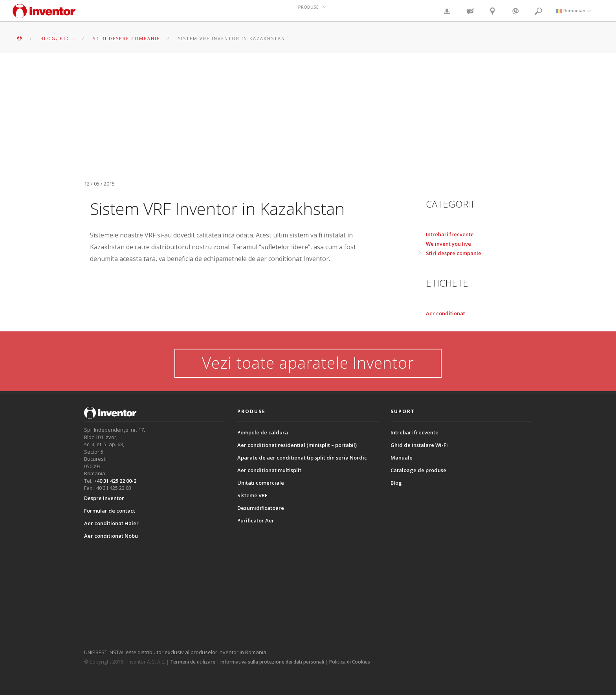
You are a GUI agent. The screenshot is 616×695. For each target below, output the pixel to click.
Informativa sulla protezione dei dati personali (272, 662)
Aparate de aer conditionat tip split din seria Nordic (302, 458)
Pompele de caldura (263, 432)
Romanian (574, 10)
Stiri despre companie (454, 253)
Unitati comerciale (261, 483)
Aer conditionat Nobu (111, 536)
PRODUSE (309, 10)
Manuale (401, 458)
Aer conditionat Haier (111, 523)
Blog (396, 483)
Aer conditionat (445, 313)
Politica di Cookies (350, 662)
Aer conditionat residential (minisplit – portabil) (297, 445)
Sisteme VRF (252, 495)
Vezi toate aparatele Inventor (308, 363)
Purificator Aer (256, 520)
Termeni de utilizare (193, 662)
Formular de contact (110, 511)
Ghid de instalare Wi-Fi (419, 445)
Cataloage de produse (418, 470)
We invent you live (448, 244)
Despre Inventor (104, 498)
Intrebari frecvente (450, 234)
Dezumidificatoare (261, 508)
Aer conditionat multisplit (269, 470)
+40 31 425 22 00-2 (115, 481)
